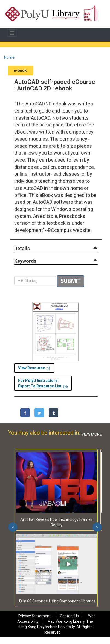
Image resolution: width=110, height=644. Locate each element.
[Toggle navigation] (12, 33)
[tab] (56, 249)
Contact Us (69, 616)
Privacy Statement (34, 616)
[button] (22, 249)
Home (9, 57)
